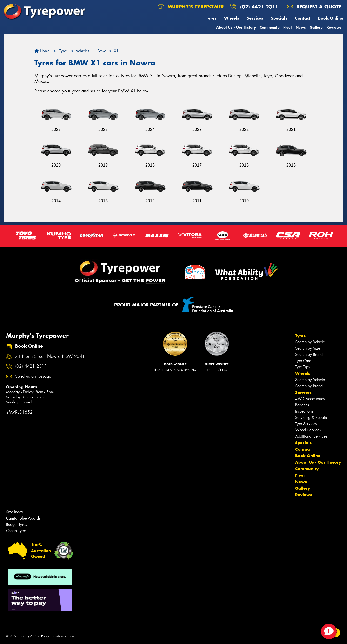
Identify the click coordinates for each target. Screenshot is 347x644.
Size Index (15, 512)
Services (255, 18)
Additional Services (311, 436)
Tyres (211, 18)
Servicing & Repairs (311, 418)
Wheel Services (308, 430)
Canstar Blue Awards (23, 518)
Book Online (331, 18)
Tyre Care (303, 361)
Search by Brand (309, 355)
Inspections (304, 411)
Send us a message (33, 376)
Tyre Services (306, 424)
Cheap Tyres (16, 531)
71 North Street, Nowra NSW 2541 (50, 356)
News (301, 27)
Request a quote (314, 7)
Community (270, 27)
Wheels (232, 18)
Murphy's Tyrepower (191, 7)
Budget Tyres (16, 524)
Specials (279, 18)
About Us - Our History (236, 27)
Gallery (316, 27)
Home (42, 51)
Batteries (302, 405)
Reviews (334, 27)
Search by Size (308, 348)
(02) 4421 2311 (259, 7)
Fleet (288, 27)
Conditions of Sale (64, 636)
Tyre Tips (302, 367)
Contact (303, 18)
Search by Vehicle (310, 342)
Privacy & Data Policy (34, 636)
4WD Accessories (310, 399)
